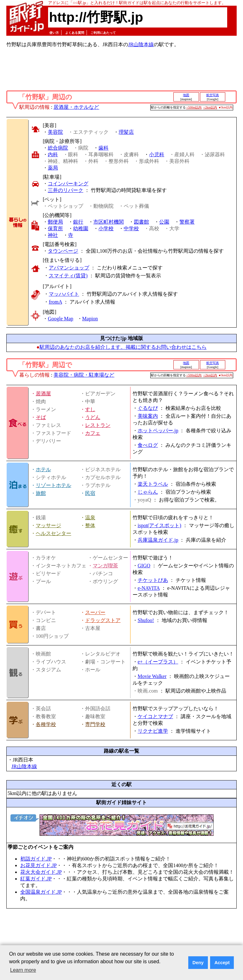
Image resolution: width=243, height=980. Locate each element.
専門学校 (95, 724)
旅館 (41, 493)
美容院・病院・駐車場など (84, 375)
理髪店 (126, 132)
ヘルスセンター (53, 533)
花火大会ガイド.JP (41, 872)
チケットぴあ (153, 580)
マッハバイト (64, 294)
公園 (164, 222)
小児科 (157, 154)
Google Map (60, 319)
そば (41, 417)
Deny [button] (198, 963)
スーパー (95, 612)
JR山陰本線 (141, 44)
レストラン (98, 425)
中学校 (131, 228)
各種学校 (46, 724)
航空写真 (213, 95)
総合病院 (58, 148)
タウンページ (63, 251)
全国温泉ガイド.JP (41, 892)
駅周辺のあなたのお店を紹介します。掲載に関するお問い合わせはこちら (123, 347)
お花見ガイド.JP (38, 865)
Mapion (90, 319)
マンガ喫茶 (105, 566)
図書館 (141, 222)
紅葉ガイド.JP (36, 879)
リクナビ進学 (153, 731)
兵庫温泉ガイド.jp (158, 540)
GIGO (144, 566)
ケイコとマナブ (155, 716)
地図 (186, 95)
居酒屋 (43, 394)
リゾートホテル (53, 485)
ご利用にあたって (103, 33)
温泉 (90, 518)
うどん (93, 417)
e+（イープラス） (158, 662)
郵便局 (55, 222)
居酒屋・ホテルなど (76, 107)
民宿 (90, 493)
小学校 (106, 228)
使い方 (54, 33)
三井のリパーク (65, 190)
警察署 (187, 222)
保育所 (55, 228)
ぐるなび (148, 408)
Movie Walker (152, 676)
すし (90, 409)
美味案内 (148, 416)
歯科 (103, 148)
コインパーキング (68, 184)
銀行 (78, 222)
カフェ (93, 433)
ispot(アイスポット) (159, 525)
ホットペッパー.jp (158, 431)
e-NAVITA (149, 588)
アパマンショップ (69, 268)
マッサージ (48, 525)
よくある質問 (75, 33)
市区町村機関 (109, 222)
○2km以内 (210, 107)
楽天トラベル (153, 484)
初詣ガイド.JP (36, 859)
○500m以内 (194, 107)
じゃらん (148, 492)
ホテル (43, 469)
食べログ (148, 445)
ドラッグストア (103, 620)
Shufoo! (146, 620)
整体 (90, 525)
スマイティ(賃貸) (68, 276)
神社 (53, 235)
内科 (53, 154)
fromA (55, 302)
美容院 (55, 132)
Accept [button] (222, 963)
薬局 (53, 168)
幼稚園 (81, 228)
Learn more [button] (23, 970)
